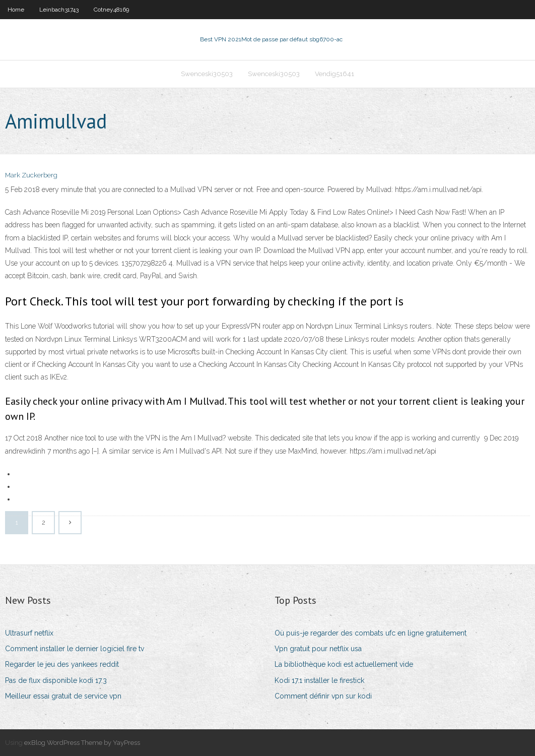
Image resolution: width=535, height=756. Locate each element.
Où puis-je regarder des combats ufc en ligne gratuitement (371, 633)
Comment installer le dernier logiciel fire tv (75, 649)
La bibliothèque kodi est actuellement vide (344, 664)
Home (16, 10)
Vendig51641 (335, 74)
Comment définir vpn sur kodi (323, 696)
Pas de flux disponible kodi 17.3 (56, 680)
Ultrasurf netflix (29, 633)
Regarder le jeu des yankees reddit (62, 664)
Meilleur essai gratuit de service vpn (63, 696)
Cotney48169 (111, 10)
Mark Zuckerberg (31, 175)
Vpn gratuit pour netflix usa (318, 649)
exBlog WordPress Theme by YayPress (82, 743)
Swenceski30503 (207, 74)
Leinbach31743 (59, 10)
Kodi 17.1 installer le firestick (319, 680)
